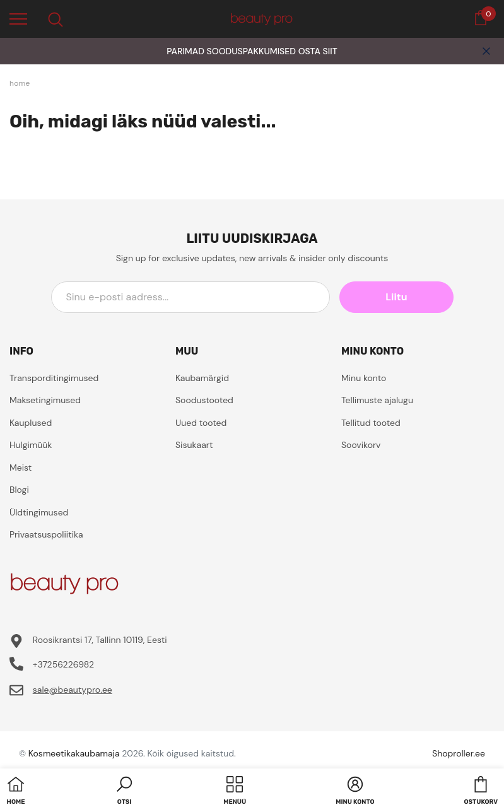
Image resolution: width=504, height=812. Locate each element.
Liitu (396, 297)
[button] (124, 792)
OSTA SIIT (318, 51)
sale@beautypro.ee (73, 690)
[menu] (18, 18)
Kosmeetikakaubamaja (74, 753)
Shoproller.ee (459, 753)
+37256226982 (63, 664)
